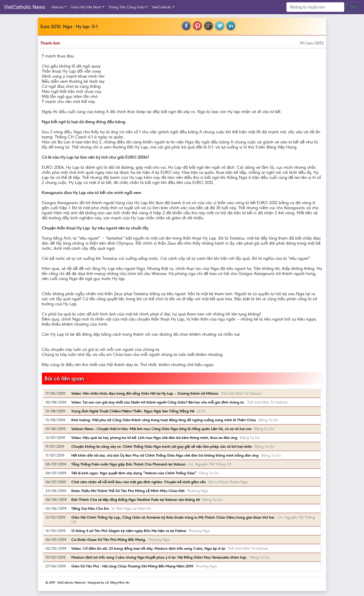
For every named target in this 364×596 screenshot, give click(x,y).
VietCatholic (162, 7)
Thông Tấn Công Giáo (127, 7)
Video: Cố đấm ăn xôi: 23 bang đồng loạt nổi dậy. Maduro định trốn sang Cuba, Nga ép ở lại (148, 548)
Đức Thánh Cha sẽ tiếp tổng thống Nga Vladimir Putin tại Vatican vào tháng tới (136, 500)
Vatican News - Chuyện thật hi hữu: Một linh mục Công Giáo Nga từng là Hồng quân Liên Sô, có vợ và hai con (161, 429)
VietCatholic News (25, 7)
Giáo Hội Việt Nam (86, 7)
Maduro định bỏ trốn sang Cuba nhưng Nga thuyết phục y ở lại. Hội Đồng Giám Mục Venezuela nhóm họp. (159, 557)
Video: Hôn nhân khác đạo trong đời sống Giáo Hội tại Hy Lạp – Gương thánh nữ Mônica (145, 393)
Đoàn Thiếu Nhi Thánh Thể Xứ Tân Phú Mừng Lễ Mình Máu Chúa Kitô (128, 491)
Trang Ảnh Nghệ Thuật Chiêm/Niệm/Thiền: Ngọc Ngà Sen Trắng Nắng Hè (133, 411)
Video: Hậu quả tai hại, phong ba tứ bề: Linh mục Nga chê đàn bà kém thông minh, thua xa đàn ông (154, 438)
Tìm (353, 7)
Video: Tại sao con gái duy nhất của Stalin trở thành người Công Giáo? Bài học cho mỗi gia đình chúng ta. (158, 402)
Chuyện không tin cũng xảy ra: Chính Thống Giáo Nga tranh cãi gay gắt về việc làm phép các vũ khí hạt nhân (162, 446)
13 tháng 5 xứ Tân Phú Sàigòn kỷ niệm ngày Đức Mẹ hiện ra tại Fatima (129, 531)
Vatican (57, 7)
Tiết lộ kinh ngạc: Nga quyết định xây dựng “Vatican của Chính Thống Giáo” (134, 473)
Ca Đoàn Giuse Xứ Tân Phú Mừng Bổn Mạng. (109, 540)
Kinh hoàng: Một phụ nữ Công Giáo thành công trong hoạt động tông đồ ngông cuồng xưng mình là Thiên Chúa (164, 420)
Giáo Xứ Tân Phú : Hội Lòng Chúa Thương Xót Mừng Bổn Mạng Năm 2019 (132, 566)
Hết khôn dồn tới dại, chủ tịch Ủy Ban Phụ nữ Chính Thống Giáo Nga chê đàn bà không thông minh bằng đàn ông (165, 455)
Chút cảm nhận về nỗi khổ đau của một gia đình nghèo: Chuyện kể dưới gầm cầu (139, 482)
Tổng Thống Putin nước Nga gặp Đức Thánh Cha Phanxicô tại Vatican (128, 464)
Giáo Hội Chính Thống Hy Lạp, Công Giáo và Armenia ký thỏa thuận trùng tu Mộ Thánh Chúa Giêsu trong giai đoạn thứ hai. (173, 517)
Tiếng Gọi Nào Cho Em (90, 508)
